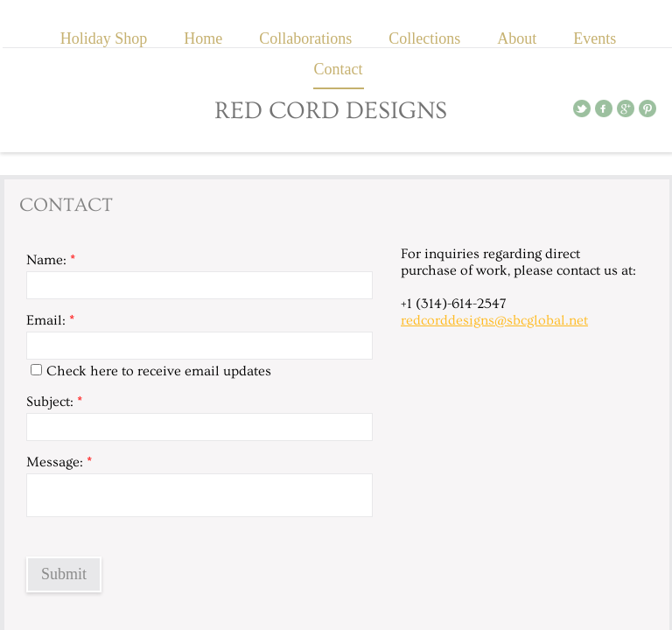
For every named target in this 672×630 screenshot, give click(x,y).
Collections (424, 38)
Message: (59, 462)
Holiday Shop (104, 38)
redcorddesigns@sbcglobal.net (494, 320)
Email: (50, 320)
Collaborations (305, 38)
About (517, 38)
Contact (339, 69)
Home (203, 38)
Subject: (54, 402)
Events (595, 38)
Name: (51, 260)
